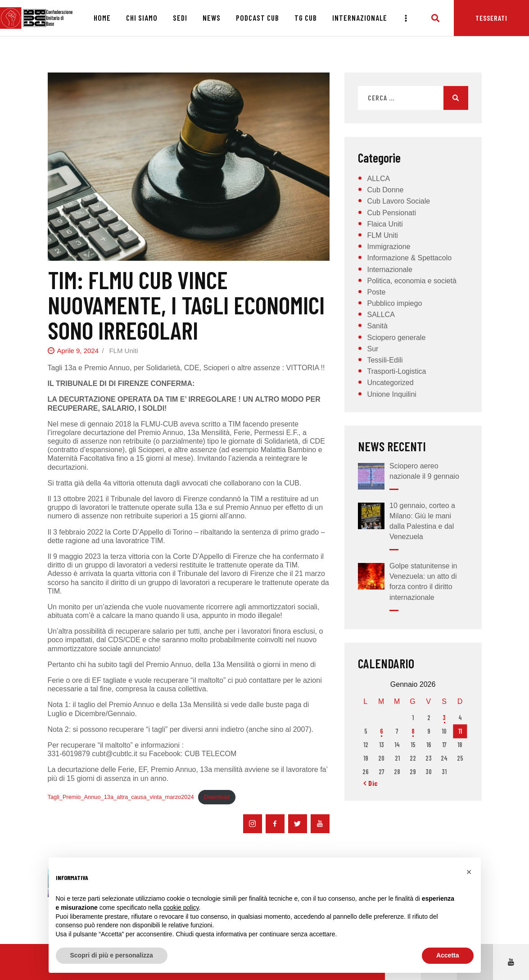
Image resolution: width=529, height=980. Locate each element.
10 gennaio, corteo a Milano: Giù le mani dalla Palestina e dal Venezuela (422, 521)
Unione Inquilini (391, 394)
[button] (469, 872)
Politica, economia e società (411, 281)
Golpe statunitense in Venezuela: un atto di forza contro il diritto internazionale (423, 582)
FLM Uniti (123, 351)
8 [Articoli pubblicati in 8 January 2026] (413, 731)
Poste (376, 292)
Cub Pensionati (391, 213)
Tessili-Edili (385, 360)
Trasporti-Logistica (396, 371)
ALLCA (378, 179)
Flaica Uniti (385, 224)
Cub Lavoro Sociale (398, 201)
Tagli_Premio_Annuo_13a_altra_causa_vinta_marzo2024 (121, 797)
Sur (373, 349)
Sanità (377, 326)
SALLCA (381, 315)
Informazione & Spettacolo (409, 258)
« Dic (371, 783)
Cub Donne (385, 190)
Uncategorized (390, 383)
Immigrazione (389, 247)
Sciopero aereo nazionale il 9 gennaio (424, 471)
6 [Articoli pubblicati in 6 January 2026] (382, 731)
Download (217, 797)
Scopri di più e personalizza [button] (112, 955)
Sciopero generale (396, 338)
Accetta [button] (448, 955)
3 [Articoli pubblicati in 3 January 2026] (444, 718)
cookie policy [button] (181, 907)
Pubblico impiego (394, 303)
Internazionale (390, 270)
